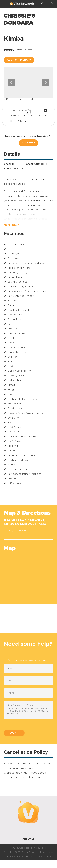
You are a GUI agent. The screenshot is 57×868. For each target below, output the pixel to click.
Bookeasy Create (42, 856)
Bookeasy (11, 856)
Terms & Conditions (20, 848)
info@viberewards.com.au (31, 660)
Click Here (28, 143)
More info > (12, 225)
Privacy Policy (40, 848)
